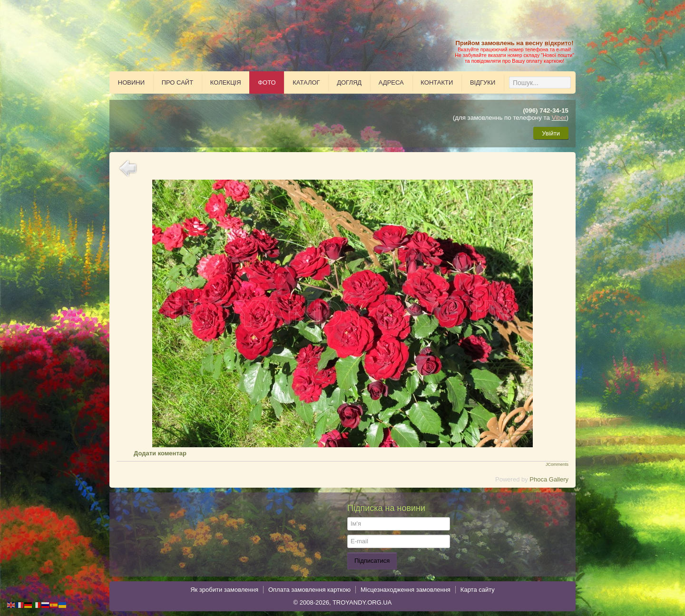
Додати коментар (160, 453)
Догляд (349, 82)
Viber (559, 118)
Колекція (226, 82)
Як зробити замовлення (224, 590)
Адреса (391, 82)
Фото (267, 82)
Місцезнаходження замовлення (406, 590)
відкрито (558, 43)
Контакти (437, 82)
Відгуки (483, 82)
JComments (557, 464)
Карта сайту (478, 590)
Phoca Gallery (549, 479)
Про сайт (178, 82)
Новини (131, 82)
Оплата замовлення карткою (309, 590)
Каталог (306, 82)
